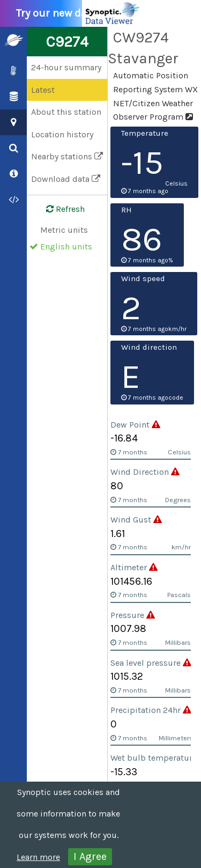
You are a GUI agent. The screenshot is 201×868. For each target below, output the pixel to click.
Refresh (59, 209)
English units (66, 247)
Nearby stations (67, 156)
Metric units (64, 230)
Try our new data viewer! (81, 13)
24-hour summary (66, 67)
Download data (66, 179)
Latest (43, 90)
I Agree (90, 856)
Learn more (38, 857)
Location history (62, 134)
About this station (66, 112)
